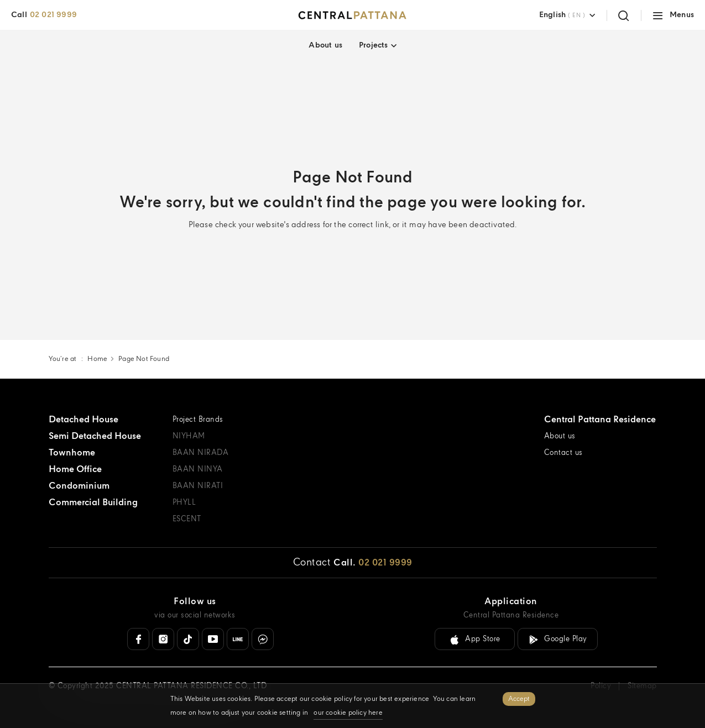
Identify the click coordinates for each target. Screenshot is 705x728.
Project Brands (198, 420)
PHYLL (184, 503)
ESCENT (187, 519)
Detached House (83, 420)
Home (97, 359)
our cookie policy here (348, 713)
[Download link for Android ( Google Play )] (558, 639)
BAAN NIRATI (198, 486)
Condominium (79, 486)
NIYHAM (189, 436)
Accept (519, 699)
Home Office (75, 470)
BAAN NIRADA (201, 453)
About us (325, 45)
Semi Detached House (95, 436)
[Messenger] (263, 639)
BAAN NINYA (198, 470)
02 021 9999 (53, 15)
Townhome (72, 453)
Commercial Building (93, 503)
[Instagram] (163, 639)
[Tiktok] (188, 639)
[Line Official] (238, 639)
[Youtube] (213, 639)
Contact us (563, 453)
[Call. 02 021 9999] (373, 563)
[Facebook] (138, 639)
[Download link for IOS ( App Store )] (475, 639)
